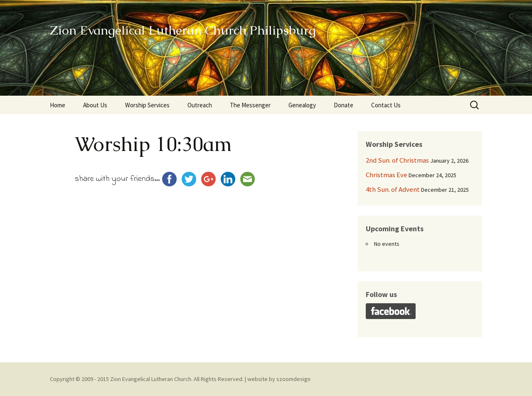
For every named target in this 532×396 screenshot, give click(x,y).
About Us (95, 105)
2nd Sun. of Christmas (397, 160)
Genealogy (302, 105)
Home (58, 105)
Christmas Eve (387, 175)
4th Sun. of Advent (393, 189)
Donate (344, 105)
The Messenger (250, 105)
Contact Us (386, 105)
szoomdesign (293, 379)
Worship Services (147, 105)
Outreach (200, 105)
